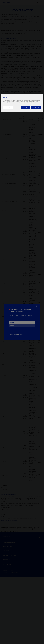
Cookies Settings (8, 108)
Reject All (26, 108)
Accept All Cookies (36, 108)
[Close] (41, 96)
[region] (22, 103)
